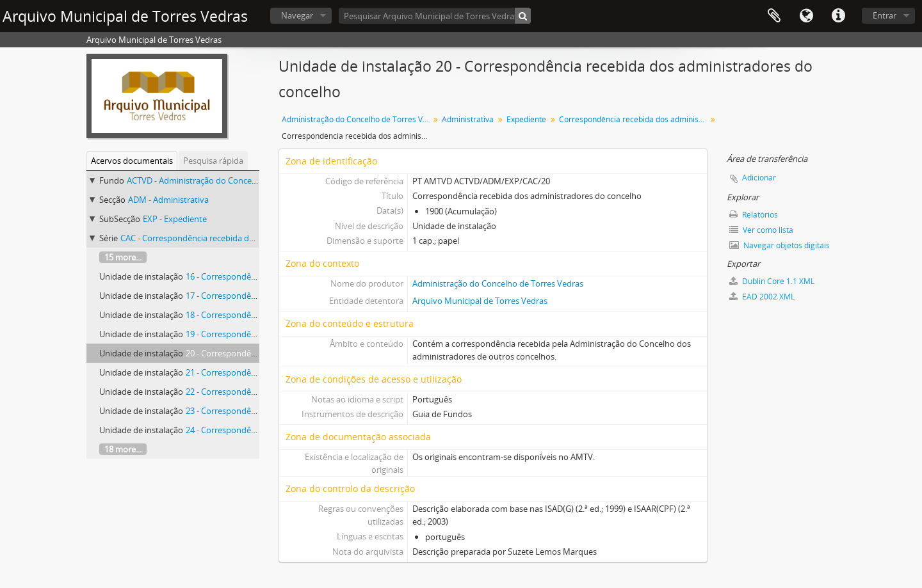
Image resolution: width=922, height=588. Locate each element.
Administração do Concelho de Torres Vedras (357, 119)
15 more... (123, 257)
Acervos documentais (132, 161)
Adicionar (759, 178)
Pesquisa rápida (213, 161)
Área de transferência (774, 16)
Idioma (806, 16)
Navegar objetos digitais (780, 245)
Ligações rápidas (838, 16)
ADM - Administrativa (168, 200)
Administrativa (468, 119)
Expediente (526, 119)
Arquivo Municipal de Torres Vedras (480, 301)
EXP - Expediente (175, 219)
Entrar (885, 15)
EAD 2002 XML (762, 297)
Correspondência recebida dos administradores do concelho (634, 119)
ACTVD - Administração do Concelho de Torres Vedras (228, 180)
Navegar (297, 15)
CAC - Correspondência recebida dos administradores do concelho (246, 238)
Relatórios (754, 215)
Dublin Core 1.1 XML (772, 281)
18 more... (123, 449)
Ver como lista (761, 230)
